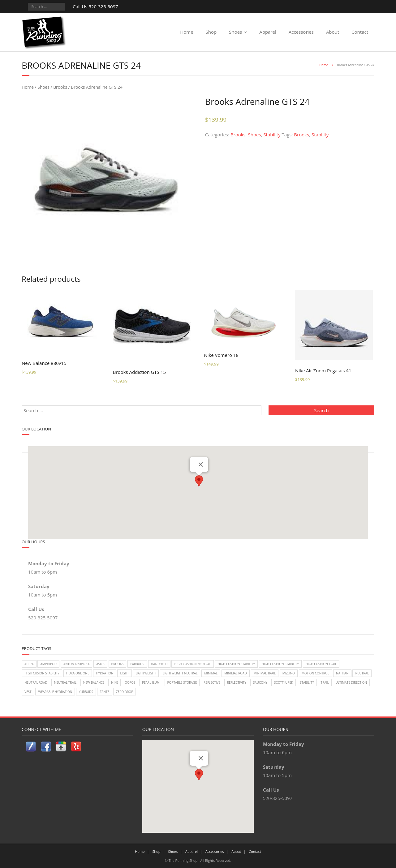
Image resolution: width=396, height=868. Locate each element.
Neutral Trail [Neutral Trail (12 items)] (65, 682)
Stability (272, 135)
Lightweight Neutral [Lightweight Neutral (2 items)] (180, 673)
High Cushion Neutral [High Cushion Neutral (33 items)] (192, 664)
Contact (360, 32)
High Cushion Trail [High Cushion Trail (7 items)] (321, 664)
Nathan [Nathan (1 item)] (342, 673)
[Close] (201, 464)
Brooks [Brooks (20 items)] (118, 664)
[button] (199, 481)
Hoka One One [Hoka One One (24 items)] (78, 673)
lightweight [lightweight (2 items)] (146, 673)
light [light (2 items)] (124, 673)
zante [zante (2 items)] (105, 692)
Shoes (235, 32)
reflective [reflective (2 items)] (212, 682)
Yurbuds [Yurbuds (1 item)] (86, 692)
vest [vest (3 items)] (28, 692)
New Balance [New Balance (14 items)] (94, 682)
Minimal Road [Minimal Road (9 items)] (236, 673)
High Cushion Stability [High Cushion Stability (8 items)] (236, 664)
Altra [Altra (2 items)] (29, 664)
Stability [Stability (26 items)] (307, 682)
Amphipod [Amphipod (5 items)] (48, 664)
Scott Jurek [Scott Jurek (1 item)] (284, 682)
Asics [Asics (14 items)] (100, 664)
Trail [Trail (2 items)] (325, 682)
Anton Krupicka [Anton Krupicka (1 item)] (76, 664)
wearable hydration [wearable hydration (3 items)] (55, 692)
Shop (211, 32)
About (333, 32)
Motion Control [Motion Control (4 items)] (315, 673)
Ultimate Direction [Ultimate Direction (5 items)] (351, 682)
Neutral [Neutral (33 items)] (362, 673)
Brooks (60, 87)
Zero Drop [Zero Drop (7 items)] (125, 692)
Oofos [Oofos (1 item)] (130, 682)
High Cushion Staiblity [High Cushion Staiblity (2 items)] (280, 664)
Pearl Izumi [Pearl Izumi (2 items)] (151, 682)
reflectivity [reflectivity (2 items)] (237, 682)
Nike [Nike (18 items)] (114, 682)
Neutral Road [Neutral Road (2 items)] (36, 682)
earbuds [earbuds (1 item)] (137, 664)
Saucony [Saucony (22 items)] (260, 682)
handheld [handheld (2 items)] (159, 664)
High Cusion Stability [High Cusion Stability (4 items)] (42, 673)
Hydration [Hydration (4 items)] (105, 673)
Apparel (268, 32)
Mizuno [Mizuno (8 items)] (289, 673)
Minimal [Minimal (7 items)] (211, 673)
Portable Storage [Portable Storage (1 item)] (182, 682)
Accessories (301, 32)
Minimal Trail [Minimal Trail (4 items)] (265, 673)
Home (187, 32)
